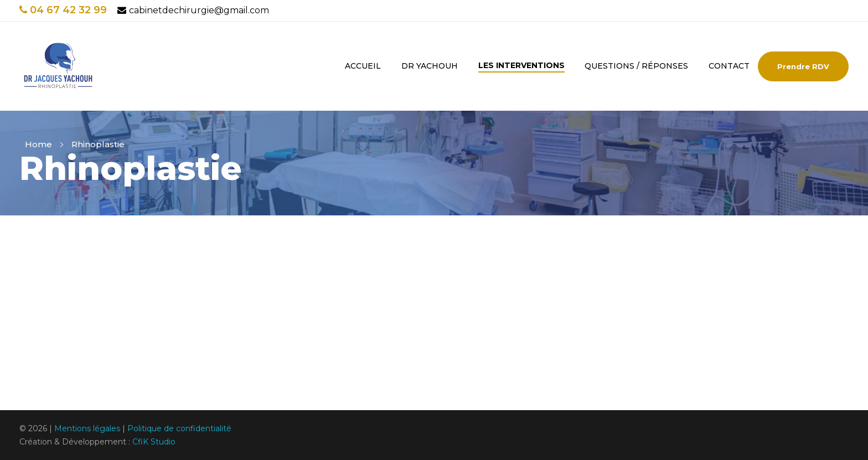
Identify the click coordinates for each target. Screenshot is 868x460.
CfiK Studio (154, 442)
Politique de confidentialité (179, 428)
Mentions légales (87, 428)
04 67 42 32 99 (63, 10)
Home (38, 144)
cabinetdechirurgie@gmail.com (193, 10)
